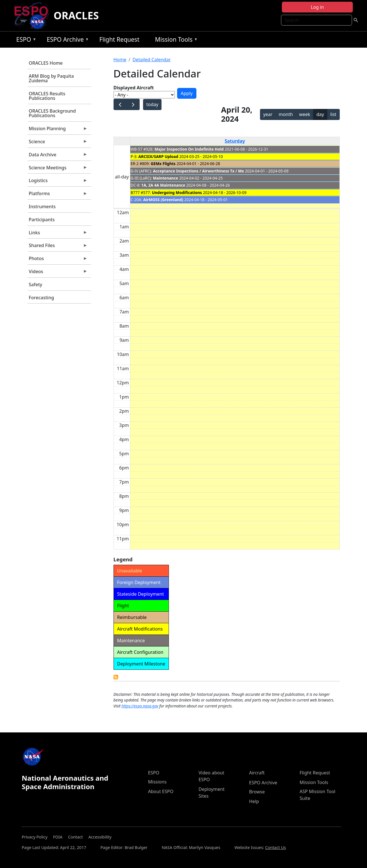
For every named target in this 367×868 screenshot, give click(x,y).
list (333, 114)
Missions (157, 782)
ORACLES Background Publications (52, 113)
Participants (42, 220)
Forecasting (41, 298)
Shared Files (58, 247)
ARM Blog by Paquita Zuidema (51, 78)
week (305, 114)
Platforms (58, 195)
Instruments (42, 207)
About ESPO (161, 791)
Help (254, 801)
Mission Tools (175, 40)
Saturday (235, 141)
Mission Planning (58, 130)
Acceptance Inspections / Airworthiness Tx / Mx (199, 171)
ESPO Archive (67, 40)
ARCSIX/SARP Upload (159, 156)
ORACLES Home (46, 63)
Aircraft (257, 773)
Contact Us (275, 847)
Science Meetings (58, 169)
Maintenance (166, 178)
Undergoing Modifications (177, 192)
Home (120, 60)
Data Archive (58, 156)
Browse (257, 792)
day (320, 114)
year (268, 114)
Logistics (58, 182)
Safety (35, 285)
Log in (317, 7)
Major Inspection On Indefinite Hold (189, 149)
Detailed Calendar (152, 60)
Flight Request (119, 39)
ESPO (25, 40)
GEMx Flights (163, 164)
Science (58, 143)
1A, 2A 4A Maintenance (163, 185)
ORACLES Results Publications (47, 96)
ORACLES (76, 15)
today (152, 104)
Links (58, 234)
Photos (58, 260)
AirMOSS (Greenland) (163, 200)
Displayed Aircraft (134, 88)
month (286, 114)
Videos (58, 273)
